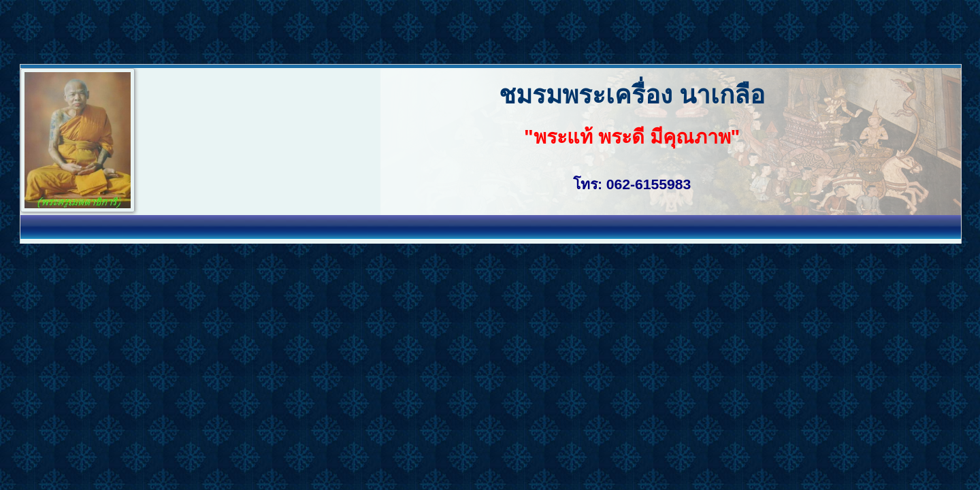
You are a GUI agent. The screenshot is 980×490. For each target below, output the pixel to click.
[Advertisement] (248, 31)
